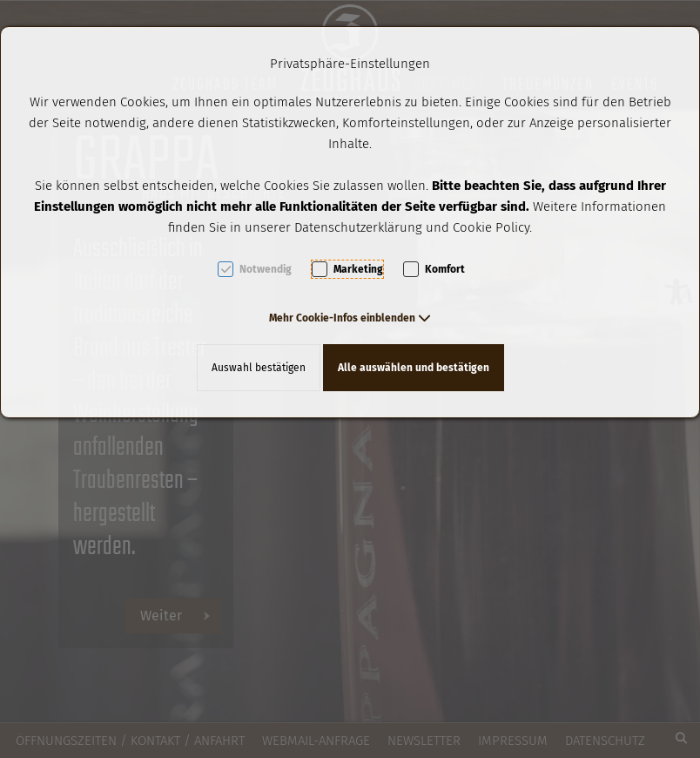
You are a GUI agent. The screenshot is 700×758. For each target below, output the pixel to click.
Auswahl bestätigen (259, 368)
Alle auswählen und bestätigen (414, 368)
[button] (350, 318)
